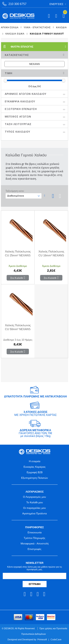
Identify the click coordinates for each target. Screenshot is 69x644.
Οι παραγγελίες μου (34, 508)
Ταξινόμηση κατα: (15, 191)
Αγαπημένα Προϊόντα (34, 513)
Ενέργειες (56, 4)
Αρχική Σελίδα (10, 27)
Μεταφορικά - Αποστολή (35, 543)
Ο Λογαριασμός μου (34, 497)
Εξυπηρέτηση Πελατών (34, 478)
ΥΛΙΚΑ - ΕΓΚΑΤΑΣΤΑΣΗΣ (37, 27)
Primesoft (42, 639)
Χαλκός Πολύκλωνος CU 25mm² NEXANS (18, 253)
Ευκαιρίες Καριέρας (35, 467)
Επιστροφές (34, 549)
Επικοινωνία (35, 532)
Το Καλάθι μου (35, 502)
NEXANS (34, 64)
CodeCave (56, 639)
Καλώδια (61, 27)
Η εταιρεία (35, 461)
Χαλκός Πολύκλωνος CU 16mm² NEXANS (51, 253)
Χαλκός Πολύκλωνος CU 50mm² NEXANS (18, 327)
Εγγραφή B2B (35, 472)
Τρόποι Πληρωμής (34, 538)
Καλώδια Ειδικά (15, 34)
